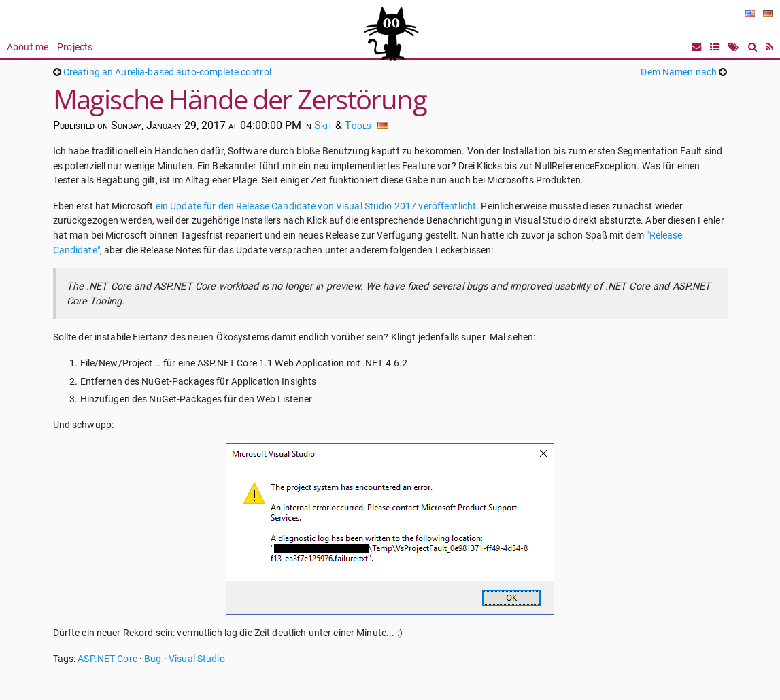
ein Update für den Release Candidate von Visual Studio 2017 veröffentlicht (316, 206)
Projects (75, 47)
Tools (358, 125)
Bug (153, 659)
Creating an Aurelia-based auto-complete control (167, 72)
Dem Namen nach (679, 72)
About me (28, 47)
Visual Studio (197, 659)
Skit (323, 125)
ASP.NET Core (107, 659)
